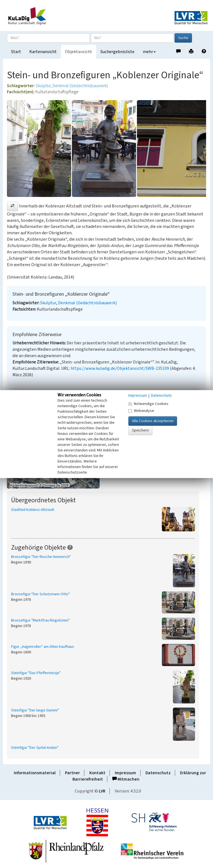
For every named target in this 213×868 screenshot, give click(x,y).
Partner (72, 773)
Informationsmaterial (35, 773)
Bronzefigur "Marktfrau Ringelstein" (40, 620)
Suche (183, 38)
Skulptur (43, 86)
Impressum (125, 773)
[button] (12, 206)
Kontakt (97, 773)
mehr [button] (149, 52)
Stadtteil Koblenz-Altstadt (33, 510)
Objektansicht (79, 52)
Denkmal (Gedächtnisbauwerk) (80, 86)
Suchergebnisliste (117, 52)
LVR (102, 791)
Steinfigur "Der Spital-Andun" (35, 748)
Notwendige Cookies (148, 404)
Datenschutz (158, 773)
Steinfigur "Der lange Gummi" (35, 710)
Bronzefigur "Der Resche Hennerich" (41, 557)
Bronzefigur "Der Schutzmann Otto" (40, 594)
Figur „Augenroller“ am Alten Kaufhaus (43, 647)
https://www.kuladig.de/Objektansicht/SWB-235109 (120, 368)
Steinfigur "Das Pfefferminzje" (36, 673)
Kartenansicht (43, 52)
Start (16, 52)
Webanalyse (141, 411)
